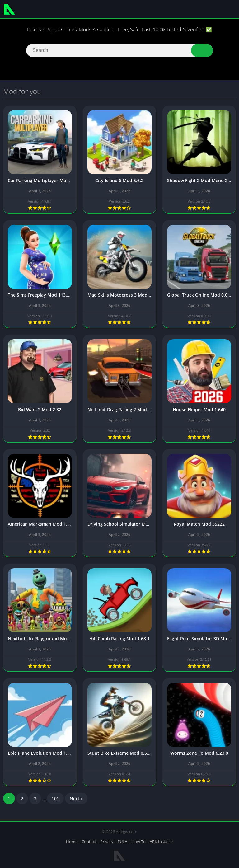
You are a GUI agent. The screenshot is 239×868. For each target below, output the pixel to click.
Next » (76, 800)
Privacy (107, 842)
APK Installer (161, 842)
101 (55, 800)
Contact (89, 842)
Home (72, 842)
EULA (122, 842)
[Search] (119, 50)
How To (138, 842)
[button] (202, 50)
